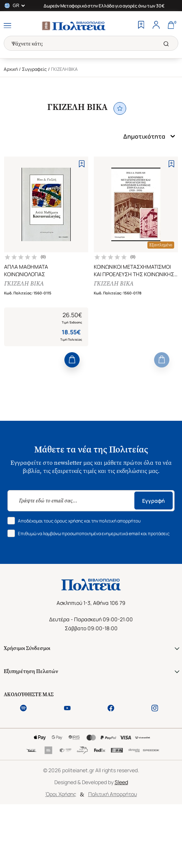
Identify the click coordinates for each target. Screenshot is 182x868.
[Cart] (171, 26)
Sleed (121, 782)
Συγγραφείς (34, 69)
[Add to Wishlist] (82, 164)
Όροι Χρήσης (61, 794)
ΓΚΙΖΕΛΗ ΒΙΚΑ (24, 283)
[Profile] (156, 26)
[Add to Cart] (72, 360)
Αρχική (11, 69)
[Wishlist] (141, 26)
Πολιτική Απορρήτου (113, 794)
